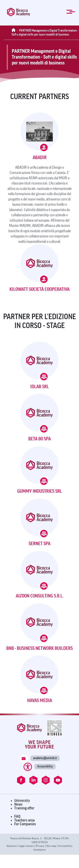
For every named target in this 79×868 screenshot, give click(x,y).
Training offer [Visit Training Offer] (24, 808)
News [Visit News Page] (18, 804)
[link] (19, 12)
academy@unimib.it (45, 758)
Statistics (12, 846)
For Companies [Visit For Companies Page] (25, 824)
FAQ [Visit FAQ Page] (17, 816)
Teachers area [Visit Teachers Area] (24, 820)
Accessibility (45, 766)
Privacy (40, 846)
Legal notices (27, 846)
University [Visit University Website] (22, 801)
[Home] (14, 31)
